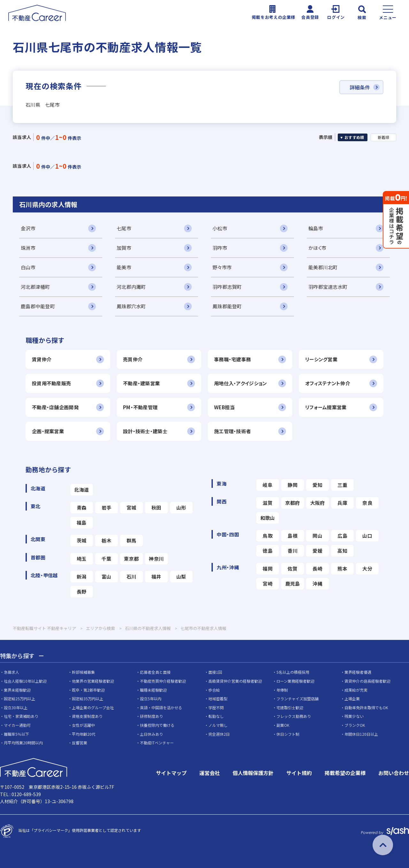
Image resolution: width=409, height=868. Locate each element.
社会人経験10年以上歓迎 (25, 681)
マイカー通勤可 (17, 725)
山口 (367, 536)
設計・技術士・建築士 (145, 431)
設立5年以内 (151, 699)
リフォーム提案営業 (326, 407)
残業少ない (354, 716)
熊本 (342, 568)
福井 (156, 576)
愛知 (317, 485)
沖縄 (317, 584)
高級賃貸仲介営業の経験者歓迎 (235, 681)
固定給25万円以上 (19, 699)
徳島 (268, 551)
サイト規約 (299, 773)
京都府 (293, 503)
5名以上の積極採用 (293, 672)
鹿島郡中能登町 (38, 306)
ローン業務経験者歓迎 (295, 681)
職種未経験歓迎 (153, 690)
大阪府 (318, 503)
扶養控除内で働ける (157, 725)
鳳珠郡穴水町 (131, 306)
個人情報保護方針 (253, 773)
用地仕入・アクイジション (240, 383)
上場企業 (352, 699)
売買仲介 (133, 359)
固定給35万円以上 (88, 699)
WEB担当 (224, 407)
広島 (342, 536)
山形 (181, 507)
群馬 (131, 540)
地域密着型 (218, 699)
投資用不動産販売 (51, 383)
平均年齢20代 (84, 734)
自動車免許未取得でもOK (366, 707)
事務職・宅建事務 (232, 359)
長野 (82, 591)
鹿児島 (293, 584)
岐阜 (268, 485)
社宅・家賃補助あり (21, 716)
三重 (342, 485)
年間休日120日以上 (361, 734)
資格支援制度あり (87, 716)
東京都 (131, 559)
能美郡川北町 (323, 267)
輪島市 (316, 228)
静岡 (293, 485)
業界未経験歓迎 (17, 690)
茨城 (82, 540)
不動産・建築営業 (141, 383)
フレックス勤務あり (294, 716)
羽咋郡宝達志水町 (328, 287)
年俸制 (282, 690)
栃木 (107, 540)
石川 (131, 576)
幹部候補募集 (83, 672)
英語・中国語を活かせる (161, 707)
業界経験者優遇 (358, 672)
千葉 (107, 559)
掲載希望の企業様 (345, 773)
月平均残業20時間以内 (23, 743)
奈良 (367, 503)
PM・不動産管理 (140, 407)
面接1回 (215, 672)
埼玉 (82, 559)
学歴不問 (216, 707)
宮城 (131, 507)
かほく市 (317, 248)
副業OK (283, 725)
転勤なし (216, 716)
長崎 (317, 568)
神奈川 (156, 559)
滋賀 (268, 503)
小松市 (220, 228)
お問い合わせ (394, 773)
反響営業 (80, 743)
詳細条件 (360, 87)
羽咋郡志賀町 (227, 287)
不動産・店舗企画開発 (55, 407)
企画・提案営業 (48, 431)
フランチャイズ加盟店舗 (297, 699)
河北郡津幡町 (35, 287)
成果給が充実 (356, 690)
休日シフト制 (288, 734)
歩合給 (214, 690)
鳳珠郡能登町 (227, 306)
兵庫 (342, 503)
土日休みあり (151, 734)
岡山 (317, 536)
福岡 (268, 568)
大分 (367, 568)
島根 (293, 536)
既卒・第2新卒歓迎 (88, 690)
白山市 (28, 267)
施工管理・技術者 (232, 431)
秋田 (156, 507)
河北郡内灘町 (131, 287)
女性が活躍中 (83, 725)
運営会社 (210, 773)
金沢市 (28, 228)
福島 (82, 522)
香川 (293, 551)
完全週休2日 (219, 734)
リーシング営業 (321, 359)
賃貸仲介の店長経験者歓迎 (367, 681)
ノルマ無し (218, 725)
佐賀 (293, 568)
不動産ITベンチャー (157, 743)
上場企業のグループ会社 (93, 707)
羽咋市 (220, 248)
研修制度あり (151, 716)
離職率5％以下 (16, 734)
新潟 (82, 576)
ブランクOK (355, 725)
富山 (107, 576)
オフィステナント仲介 (328, 383)
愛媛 (317, 551)
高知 (342, 551)
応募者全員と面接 (155, 672)
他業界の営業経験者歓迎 (93, 681)
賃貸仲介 (42, 359)
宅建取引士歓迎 (290, 707)
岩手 (107, 507)
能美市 (124, 267)
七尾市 (124, 228)
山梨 (181, 576)
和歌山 (268, 518)
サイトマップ (171, 773)
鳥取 (268, 536)
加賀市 (124, 248)
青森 (82, 507)
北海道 (81, 490)
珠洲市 (28, 248)
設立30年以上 (16, 707)
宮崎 (268, 584)
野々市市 (222, 267)
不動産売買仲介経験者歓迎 (163, 681)
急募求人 (12, 672)
